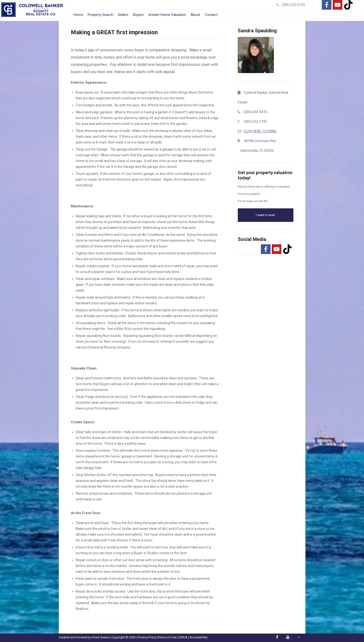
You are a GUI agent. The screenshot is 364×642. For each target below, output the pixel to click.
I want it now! (265, 215)
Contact (211, 15)
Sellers (123, 15)
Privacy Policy (147, 637)
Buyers (138, 15)
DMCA (183, 637)
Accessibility (199, 637)
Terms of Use (167, 637)
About (195, 15)
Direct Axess (100, 637)
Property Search (100, 15)
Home (78, 15)
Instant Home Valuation (167, 15)
